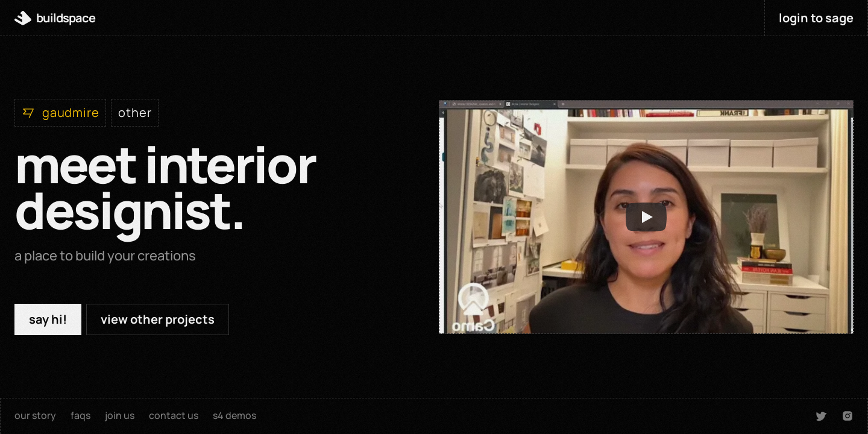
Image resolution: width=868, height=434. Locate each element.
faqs (80, 415)
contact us (174, 415)
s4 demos (234, 415)
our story (35, 415)
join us (120, 415)
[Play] (646, 217)
